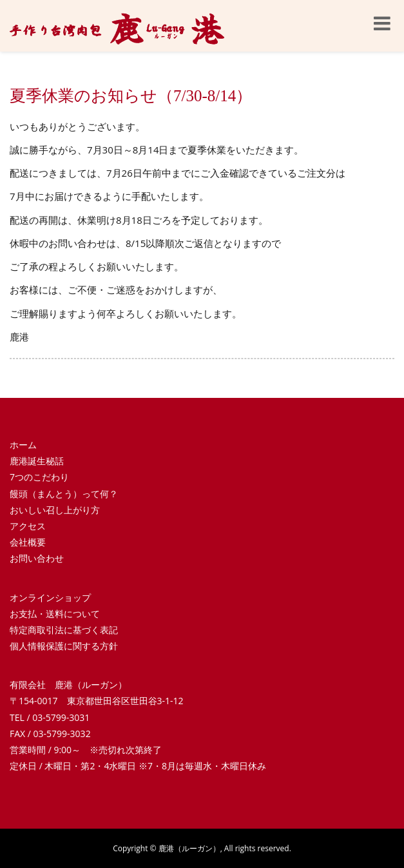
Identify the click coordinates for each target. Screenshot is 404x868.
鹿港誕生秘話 (37, 461)
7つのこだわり (39, 477)
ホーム (23, 445)
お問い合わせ (37, 558)
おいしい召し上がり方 (55, 510)
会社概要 (28, 542)
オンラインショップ (50, 597)
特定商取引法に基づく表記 (64, 630)
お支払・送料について (55, 614)
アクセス (28, 526)
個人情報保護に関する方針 (64, 646)
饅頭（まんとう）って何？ (64, 494)
